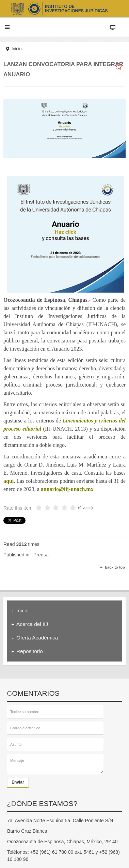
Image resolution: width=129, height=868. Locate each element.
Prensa (41, 555)
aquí (9, 481)
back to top (115, 567)
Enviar (18, 782)
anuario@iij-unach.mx (67, 489)
